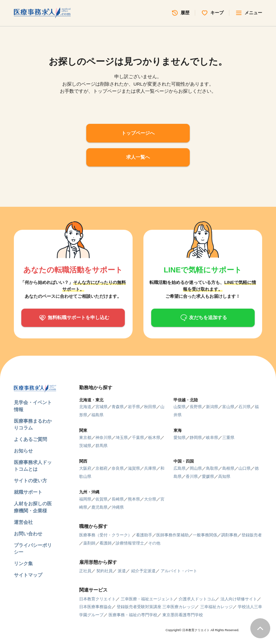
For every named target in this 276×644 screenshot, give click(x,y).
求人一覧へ (138, 157)
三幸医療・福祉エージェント (147, 599)
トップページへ (138, 133)
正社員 (85, 571)
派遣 (122, 571)
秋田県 (150, 407)
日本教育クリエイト (97, 599)
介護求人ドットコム (197, 599)
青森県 (118, 407)
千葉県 (138, 438)
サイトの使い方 (30, 481)
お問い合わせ (28, 534)
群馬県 (101, 446)
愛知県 (180, 438)
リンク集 (23, 564)
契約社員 (105, 571)
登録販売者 (252, 535)
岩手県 (134, 407)
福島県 (97, 415)
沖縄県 (118, 507)
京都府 (101, 468)
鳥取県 (212, 468)
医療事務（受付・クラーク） (106, 535)
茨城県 (85, 446)
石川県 (245, 407)
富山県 (228, 407)
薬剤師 (89, 543)
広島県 (180, 468)
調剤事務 (229, 535)
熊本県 (134, 499)
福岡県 (85, 499)
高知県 (224, 476)
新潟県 (212, 407)
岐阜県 (212, 438)
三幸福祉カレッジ (216, 607)
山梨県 (180, 407)
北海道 (85, 407)
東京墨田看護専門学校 (183, 615)
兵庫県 (150, 468)
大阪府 (85, 468)
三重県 (228, 438)
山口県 (245, 468)
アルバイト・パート (179, 571)
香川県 (192, 476)
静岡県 (196, 438)
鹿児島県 (99, 507)
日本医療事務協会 (95, 607)
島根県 (228, 468)
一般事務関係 (205, 535)
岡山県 (196, 468)
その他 (154, 543)
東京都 (85, 438)
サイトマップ (28, 575)
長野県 (196, 407)
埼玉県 (122, 438)
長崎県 (118, 499)
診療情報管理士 (130, 543)
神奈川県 (103, 438)
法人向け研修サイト (239, 599)
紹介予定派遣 (143, 571)
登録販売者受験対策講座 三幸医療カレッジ (156, 607)
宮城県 (101, 407)
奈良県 (118, 468)
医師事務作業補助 (172, 535)
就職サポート (28, 492)
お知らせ (23, 451)
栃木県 (154, 438)
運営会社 (23, 522)
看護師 (106, 543)
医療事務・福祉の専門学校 (133, 615)
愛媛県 (208, 476)
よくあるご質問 (30, 439)
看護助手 (144, 535)
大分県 (150, 499)
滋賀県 (134, 468)
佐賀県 (101, 499)
